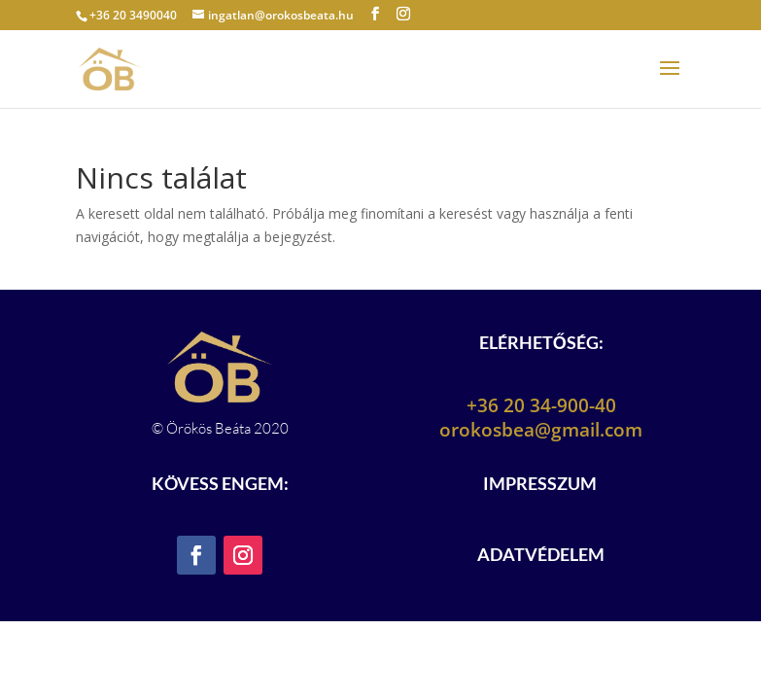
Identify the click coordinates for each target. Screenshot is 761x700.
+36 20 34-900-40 (541, 405)
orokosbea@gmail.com (541, 430)
